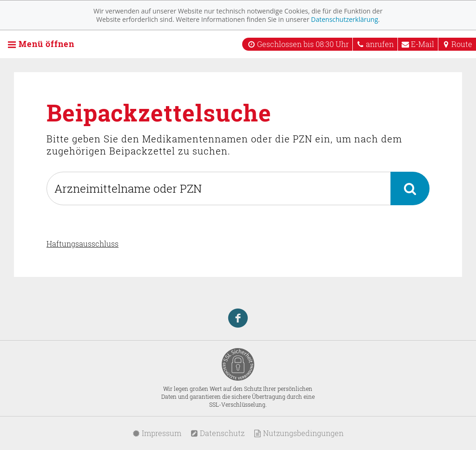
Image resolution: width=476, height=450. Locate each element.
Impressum (157, 433)
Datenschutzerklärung (344, 19)
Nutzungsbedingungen (299, 433)
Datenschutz (218, 433)
